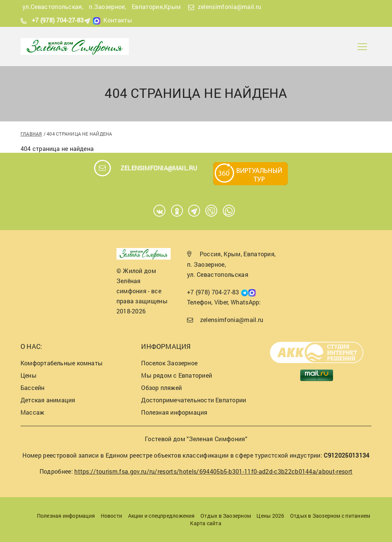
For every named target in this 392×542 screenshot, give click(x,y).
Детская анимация (48, 400)
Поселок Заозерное (169, 363)
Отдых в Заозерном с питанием (330, 516)
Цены (29, 375)
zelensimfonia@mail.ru (230, 7)
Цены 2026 (270, 516)
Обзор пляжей (161, 388)
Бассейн (33, 388)
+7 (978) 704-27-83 (58, 20)
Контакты (118, 20)
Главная (31, 134)
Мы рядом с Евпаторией (177, 375)
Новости (112, 516)
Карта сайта (206, 523)
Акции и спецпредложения (161, 516)
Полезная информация (174, 412)
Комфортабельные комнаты (62, 363)
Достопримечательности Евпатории (194, 400)
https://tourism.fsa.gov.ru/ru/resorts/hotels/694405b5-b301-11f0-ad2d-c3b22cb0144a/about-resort (213, 471)
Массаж (32, 412)
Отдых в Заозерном (226, 516)
